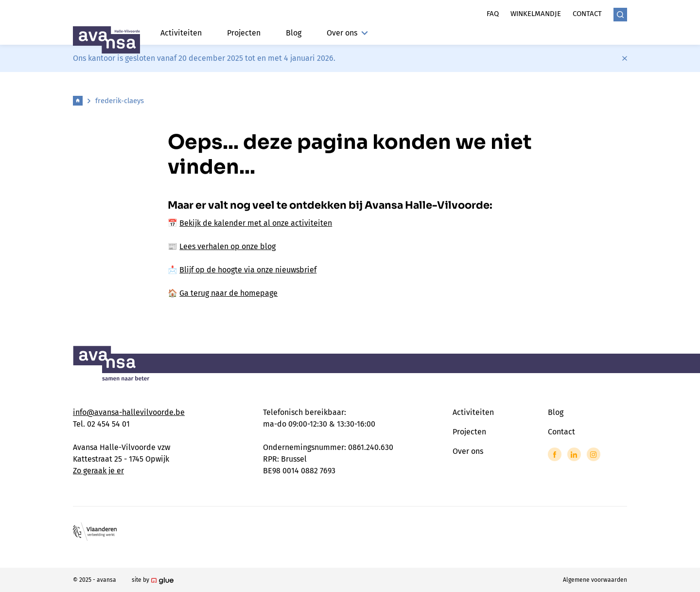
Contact (587, 14)
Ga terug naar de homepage (228, 293)
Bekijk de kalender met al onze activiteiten (256, 223)
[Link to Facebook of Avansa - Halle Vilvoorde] (555, 454)
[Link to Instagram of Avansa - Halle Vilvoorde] (594, 454)
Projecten (244, 33)
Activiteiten (181, 33)
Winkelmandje (536, 14)
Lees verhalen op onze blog (227, 246)
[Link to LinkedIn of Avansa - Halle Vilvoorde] (574, 454)
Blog (294, 33)
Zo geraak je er (98, 471)
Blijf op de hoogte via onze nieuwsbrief (248, 270)
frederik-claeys (120, 101)
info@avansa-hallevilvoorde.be (129, 412)
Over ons (347, 33)
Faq (493, 14)
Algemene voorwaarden (595, 580)
